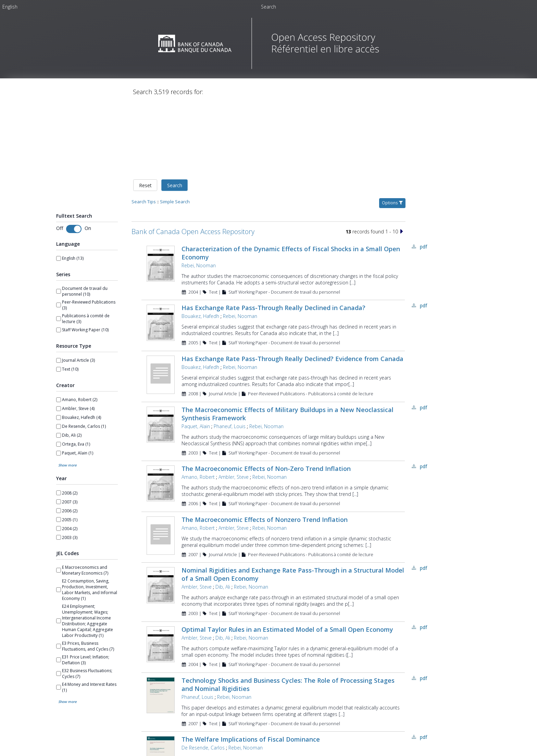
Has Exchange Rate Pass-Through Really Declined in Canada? (273, 305)
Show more (67, 462)
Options (392, 200)
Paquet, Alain (196, 424)
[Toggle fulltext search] (74, 226)
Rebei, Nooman (199, 263)
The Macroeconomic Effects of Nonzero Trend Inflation (265, 517)
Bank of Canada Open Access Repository (193, 229)
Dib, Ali (223, 584)
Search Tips (144, 199)
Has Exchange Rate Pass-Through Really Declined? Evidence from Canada (292, 356)
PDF (423, 244)
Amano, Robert (198, 474)
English (10, 7)
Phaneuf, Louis (230, 424)
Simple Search (175, 199)
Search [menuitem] (268, 7)
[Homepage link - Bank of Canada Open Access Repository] (269, 67)
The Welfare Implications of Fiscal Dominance (251, 736)
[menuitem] (10, 7)
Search (175, 183)
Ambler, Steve (234, 474)
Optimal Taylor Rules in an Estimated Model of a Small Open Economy (287, 627)
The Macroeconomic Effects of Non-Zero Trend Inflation (266, 466)
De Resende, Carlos (203, 745)
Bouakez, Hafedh (200, 313)
